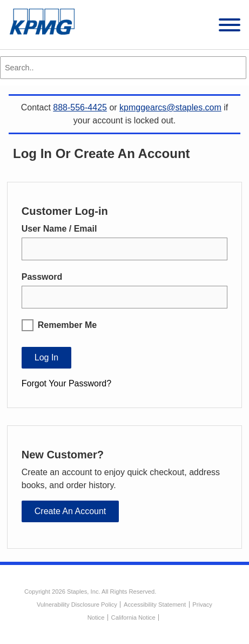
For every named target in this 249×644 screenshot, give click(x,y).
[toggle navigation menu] (230, 27)
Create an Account (70, 511)
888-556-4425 (80, 107)
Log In (46, 357)
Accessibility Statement (155, 604)
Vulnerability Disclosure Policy (77, 604)
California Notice (133, 617)
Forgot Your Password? (66, 383)
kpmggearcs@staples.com (170, 107)
